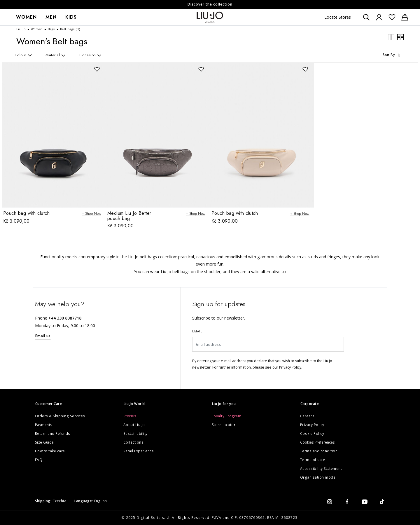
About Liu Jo (134, 425)
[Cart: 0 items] (405, 17)
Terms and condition (319, 451)
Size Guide (44, 442)
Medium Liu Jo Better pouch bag (129, 216)
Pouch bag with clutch (27, 213)
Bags (52, 29)
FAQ (39, 460)
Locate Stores (338, 17)
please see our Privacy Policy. (277, 367)
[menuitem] (26, 17)
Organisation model (318, 477)
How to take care (50, 451)
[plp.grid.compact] (391, 36)
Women (26, 17)
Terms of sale (313, 460)
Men (51, 17)
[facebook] (347, 501)
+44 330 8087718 (65, 318)
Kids (71, 17)
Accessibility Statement (321, 469)
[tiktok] (382, 501)
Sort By (392, 55)
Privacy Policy (312, 425)
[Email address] (268, 344)
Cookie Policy (312, 434)
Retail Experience (139, 451)
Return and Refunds (53, 434)
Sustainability (135, 434)
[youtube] (365, 501)
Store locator (224, 425)
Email (197, 331)
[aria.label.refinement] (28, 55)
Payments (44, 425)
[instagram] (330, 501)
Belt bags (70, 29)
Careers (307, 416)
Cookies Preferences (317, 442)
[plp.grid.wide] (400, 36)
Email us (43, 336)
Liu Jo (22, 29)
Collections (134, 442)
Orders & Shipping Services (60, 416)
